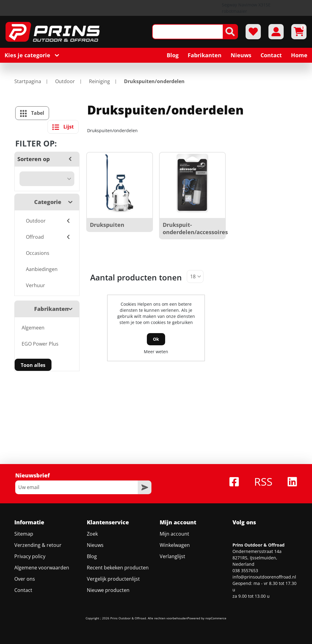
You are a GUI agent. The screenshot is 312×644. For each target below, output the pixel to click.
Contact (23, 590)
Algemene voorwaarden (42, 568)
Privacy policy (30, 556)
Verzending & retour (38, 545)
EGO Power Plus (40, 344)
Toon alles (33, 365)
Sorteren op (34, 159)
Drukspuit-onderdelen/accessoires (195, 228)
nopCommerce (216, 618)
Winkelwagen (175, 545)
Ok (156, 339)
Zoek (92, 534)
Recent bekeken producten (118, 568)
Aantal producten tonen (136, 277)
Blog (92, 556)
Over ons (25, 579)
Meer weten (156, 352)
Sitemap (24, 534)
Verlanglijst (172, 556)
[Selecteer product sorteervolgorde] (47, 179)
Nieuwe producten (108, 590)
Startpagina (28, 81)
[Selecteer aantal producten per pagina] (195, 276)
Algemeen (33, 328)
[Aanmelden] (77, 487)
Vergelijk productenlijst (113, 579)
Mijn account (174, 534)
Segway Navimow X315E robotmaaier (246, 8)
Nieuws (95, 545)
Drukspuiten (107, 225)
